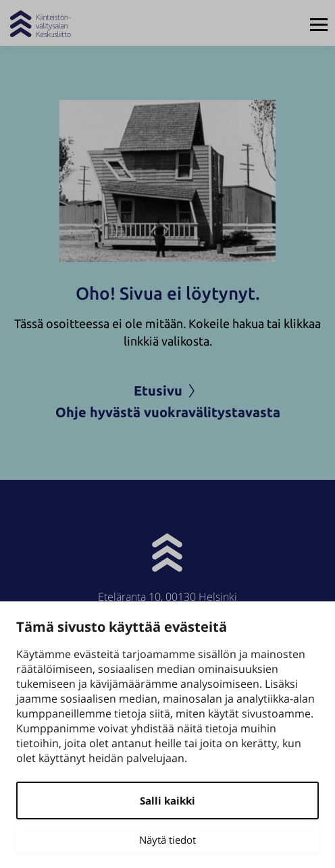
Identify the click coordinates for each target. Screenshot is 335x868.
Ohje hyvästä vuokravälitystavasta (168, 412)
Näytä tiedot (167, 840)
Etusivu (167, 390)
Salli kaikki (167, 801)
